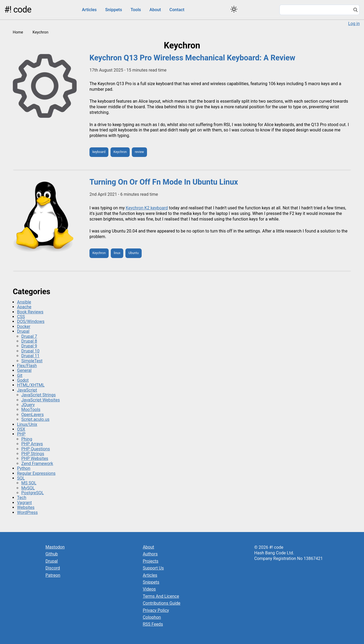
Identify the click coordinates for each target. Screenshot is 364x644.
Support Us (153, 568)
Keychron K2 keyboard (147, 208)
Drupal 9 (29, 346)
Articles (89, 10)
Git (20, 375)
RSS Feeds (153, 624)
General (24, 370)
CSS (21, 317)
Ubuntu (134, 253)
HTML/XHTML (31, 385)
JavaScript (27, 390)
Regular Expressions (36, 473)
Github (52, 554)
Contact (177, 10)
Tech (22, 498)
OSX (21, 429)
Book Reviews (30, 312)
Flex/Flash (27, 366)
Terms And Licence (161, 596)
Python (24, 468)
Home (18, 32)
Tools (136, 10)
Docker (24, 327)
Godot (23, 380)
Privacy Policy (156, 610)
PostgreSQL (32, 493)
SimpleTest (32, 361)
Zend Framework (37, 464)
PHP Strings (33, 454)
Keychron (120, 152)
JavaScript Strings (38, 395)
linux (117, 253)
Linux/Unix (27, 424)
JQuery (28, 405)
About (155, 10)
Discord (53, 568)
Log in (354, 24)
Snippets (114, 10)
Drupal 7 (29, 336)
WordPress (27, 512)
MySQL (28, 488)
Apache (24, 307)
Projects (151, 561)
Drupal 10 (30, 351)
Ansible (24, 302)
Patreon (53, 575)
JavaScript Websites (41, 400)
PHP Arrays (32, 444)
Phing (27, 439)
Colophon (152, 617)
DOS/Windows (31, 321)
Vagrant (24, 503)
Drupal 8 (29, 341)
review (139, 152)
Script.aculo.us (35, 419)
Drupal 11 (30, 356)
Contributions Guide (161, 603)
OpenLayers (32, 415)
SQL (21, 478)
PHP (21, 434)
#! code (18, 10)
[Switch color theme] (234, 9)
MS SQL (29, 483)
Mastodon (55, 547)
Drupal (23, 331)
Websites (26, 507)
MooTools (31, 410)
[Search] (355, 10)
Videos (149, 589)
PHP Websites (35, 458)
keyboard (99, 152)
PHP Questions (36, 449)
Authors (150, 554)
